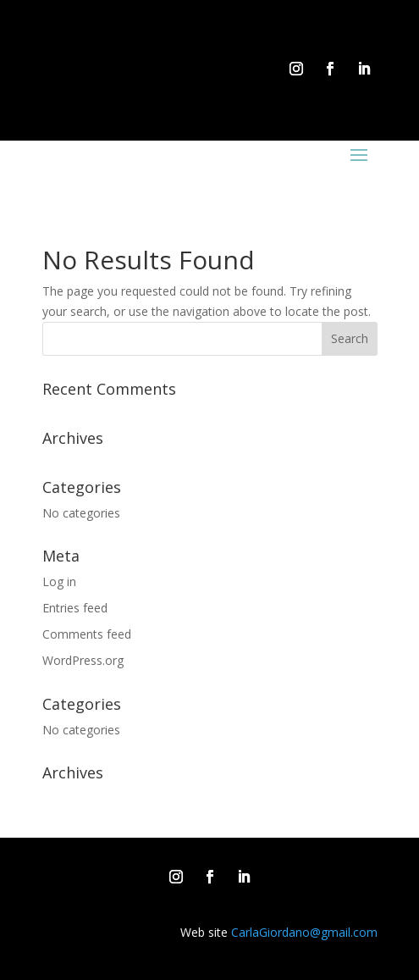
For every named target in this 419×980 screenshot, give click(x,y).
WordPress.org (83, 660)
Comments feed (87, 634)
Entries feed (75, 608)
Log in (59, 581)
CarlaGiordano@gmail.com (304, 932)
